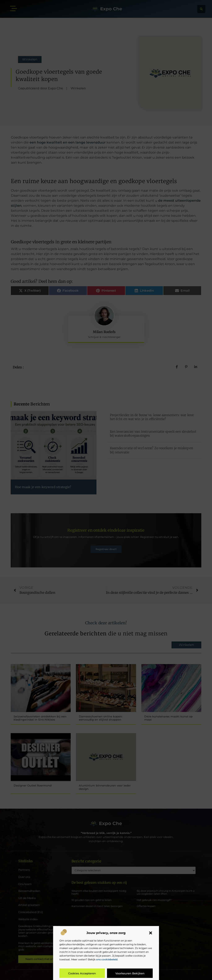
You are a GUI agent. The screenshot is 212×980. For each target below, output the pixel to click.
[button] (151, 933)
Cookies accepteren (82, 973)
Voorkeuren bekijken (130, 973)
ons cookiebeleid (107, 959)
